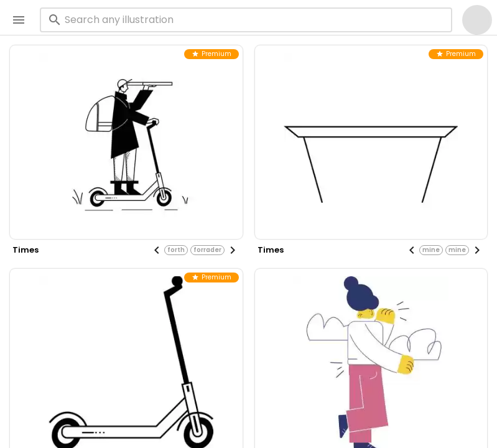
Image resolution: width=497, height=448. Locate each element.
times (26, 250)
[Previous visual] (157, 250)
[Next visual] (233, 250)
